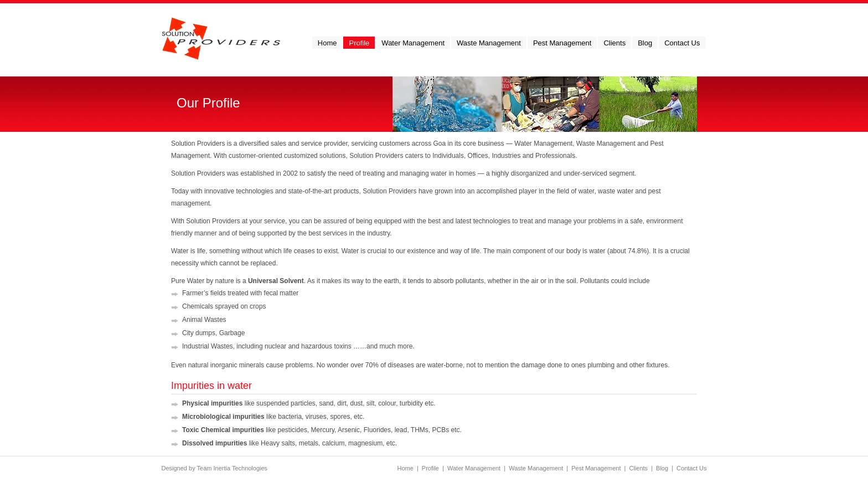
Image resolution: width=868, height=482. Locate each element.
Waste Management (536, 468)
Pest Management (596, 468)
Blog (662, 468)
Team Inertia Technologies (232, 468)
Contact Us (691, 468)
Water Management (474, 468)
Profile (430, 468)
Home (405, 468)
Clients (638, 468)
